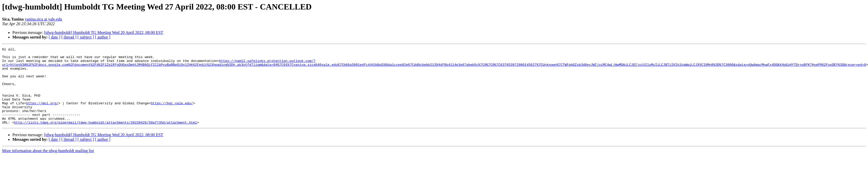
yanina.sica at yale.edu (43, 19)
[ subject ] (86, 37)
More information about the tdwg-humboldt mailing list (48, 166)
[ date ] (54, 37)
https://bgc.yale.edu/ (172, 115)
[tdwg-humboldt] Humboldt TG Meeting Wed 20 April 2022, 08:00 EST (104, 33)
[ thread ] (69, 37)
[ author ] (103, 37)
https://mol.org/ (42, 115)
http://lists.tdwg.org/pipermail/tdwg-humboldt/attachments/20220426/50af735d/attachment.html (106, 138)
